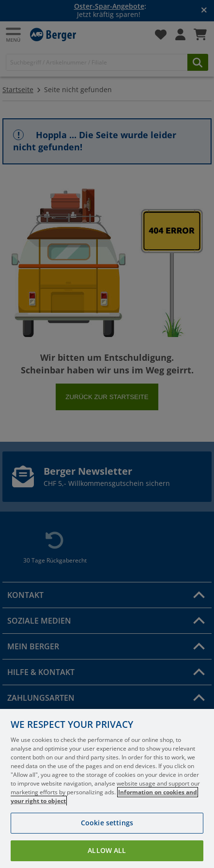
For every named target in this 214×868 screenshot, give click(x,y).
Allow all (107, 850)
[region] (107, 788)
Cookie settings (107, 823)
